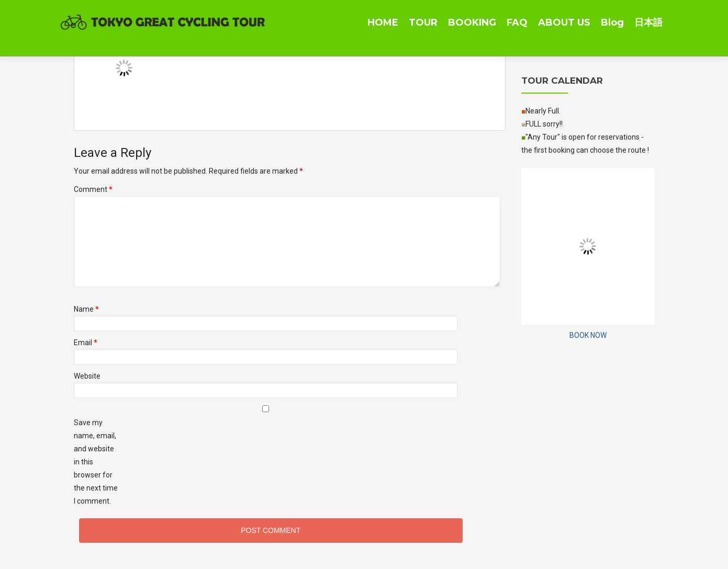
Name (86, 309)
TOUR (423, 22)
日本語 (648, 22)
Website (87, 376)
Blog (612, 22)
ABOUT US (564, 22)
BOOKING (472, 22)
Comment (93, 189)
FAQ (517, 22)
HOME (383, 22)
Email (86, 343)
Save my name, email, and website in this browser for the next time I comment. (96, 462)
